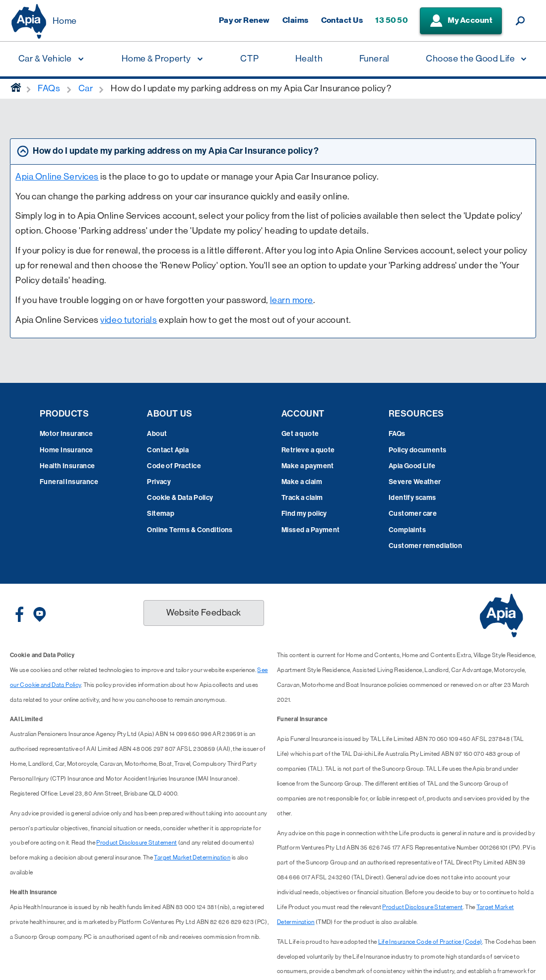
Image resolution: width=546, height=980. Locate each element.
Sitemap (161, 514)
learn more (292, 300)
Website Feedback (204, 612)
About (157, 434)
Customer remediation (425, 546)
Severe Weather (415, 482)
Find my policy (304, 514)
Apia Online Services (57, 177)
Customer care (413, 514)
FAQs (397, 434)
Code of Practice (174, 466)
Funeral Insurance (69, 482)
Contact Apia (168, 450)
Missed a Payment (311, 530)
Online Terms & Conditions (190, 530)
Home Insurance (67, 450)
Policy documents (418, 450)
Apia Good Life (412, 466)
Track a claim (302, 498)
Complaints (407, 530)
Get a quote (300, 434)
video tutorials (129, 320)
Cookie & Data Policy (180, 498)
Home (65, 21)
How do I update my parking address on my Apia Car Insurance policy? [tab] (176, 151)
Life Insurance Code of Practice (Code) (430, 942)
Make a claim (302, 482)
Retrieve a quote (308, 450)
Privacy (159, 482)
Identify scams (412, 498)
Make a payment (308, 466)
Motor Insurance (66, 434)
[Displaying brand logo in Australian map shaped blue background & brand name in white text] (29, 21)
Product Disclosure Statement (136, 843)
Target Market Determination (192, 857)
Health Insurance (68, 466)
